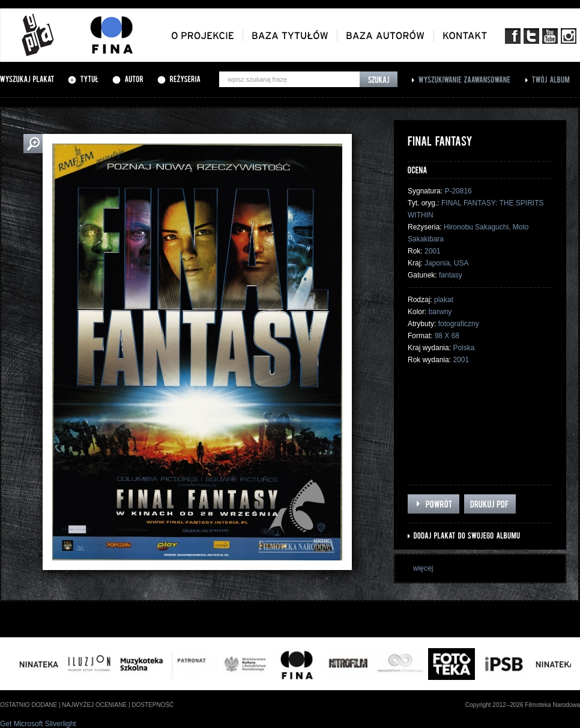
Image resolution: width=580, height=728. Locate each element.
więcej (423, 568)
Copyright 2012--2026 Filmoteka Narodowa (523, 705)
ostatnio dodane (29, 705)
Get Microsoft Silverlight (38, 724)
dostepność (153, 705)
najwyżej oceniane (94, 705)
